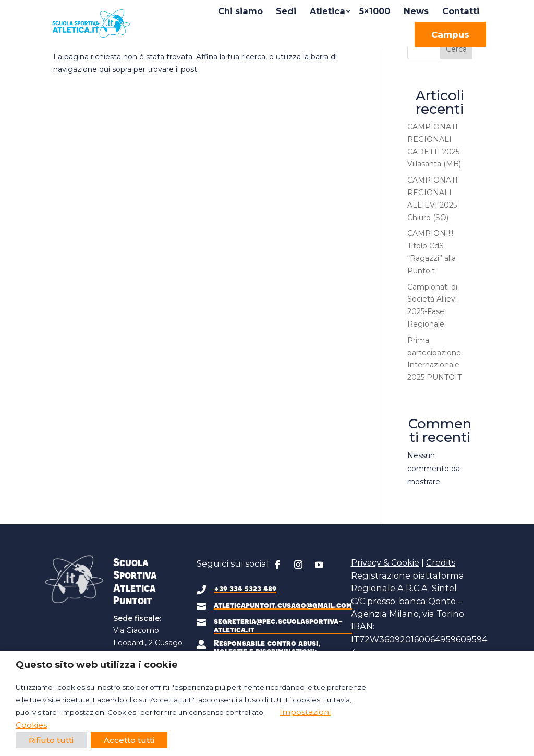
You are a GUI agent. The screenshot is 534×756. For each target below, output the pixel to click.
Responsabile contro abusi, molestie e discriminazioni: (267, 647)
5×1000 (374, 11)
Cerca (456, 49)
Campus (450, 34)
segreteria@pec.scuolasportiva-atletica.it (278, 625)
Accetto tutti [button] (129, 740)
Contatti (461, 11)
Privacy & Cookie (385, 563)
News (416, 11)
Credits (441, 563)
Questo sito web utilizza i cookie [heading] (97, 665)
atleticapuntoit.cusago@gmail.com (283, 605)
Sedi (286, 11)
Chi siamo (240, 11)
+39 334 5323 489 (245, 588)
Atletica (327, 11)
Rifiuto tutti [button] (51, 740)
